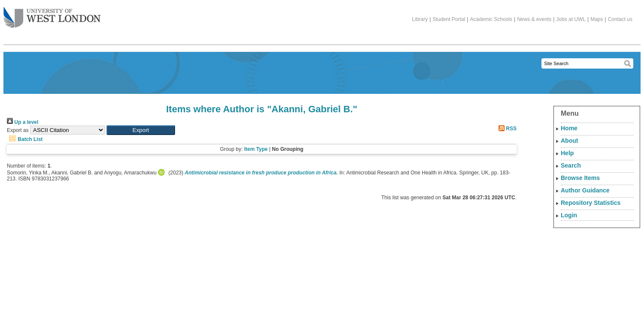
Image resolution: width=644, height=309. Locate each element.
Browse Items (580, 178)
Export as (18, 130)
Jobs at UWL (571, 19)
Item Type (256, 149)
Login (569, 215)
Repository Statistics (591, 203)
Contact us (620, 19)
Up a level (23, 122)
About (569, 141)
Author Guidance (585, 190)
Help (567, 153)
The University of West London (52, 14)
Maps (597, 19)
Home (569, 128)
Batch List (25, 139)
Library (420, 19)
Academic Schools (491, 19)
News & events (534, 19)
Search (571, 165)
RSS (506, 129)
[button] (141, 130)
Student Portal (449, 19)
